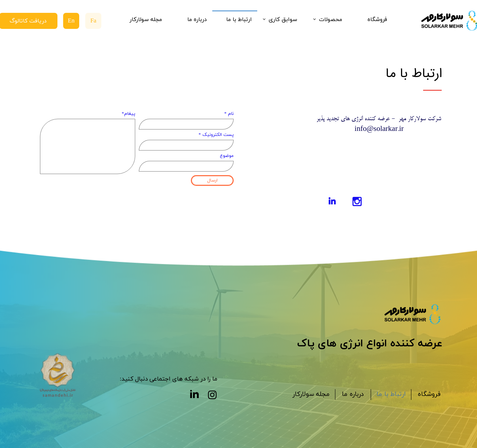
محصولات (331, 20)
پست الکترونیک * (216, 135)
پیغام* (128, 114)
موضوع (227, 156)
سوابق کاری (283, 20)
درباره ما (197, 20)
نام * (229, 114)
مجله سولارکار (146, 20)
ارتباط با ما (239, 20)
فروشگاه (377, 20)
